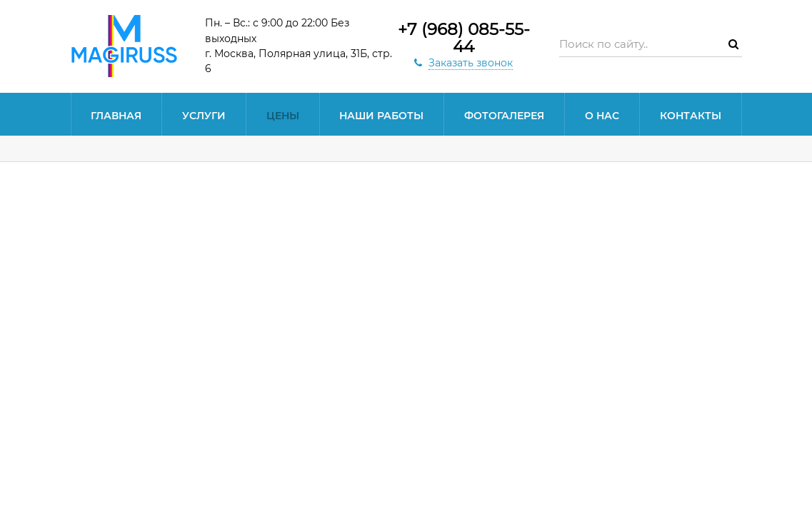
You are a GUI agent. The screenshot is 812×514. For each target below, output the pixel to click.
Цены (283, 116)
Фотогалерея (504, 116)
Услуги (204, 116)
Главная (116, 116)
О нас (602, 116)
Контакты (691, 116)
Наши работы (381, 116)
